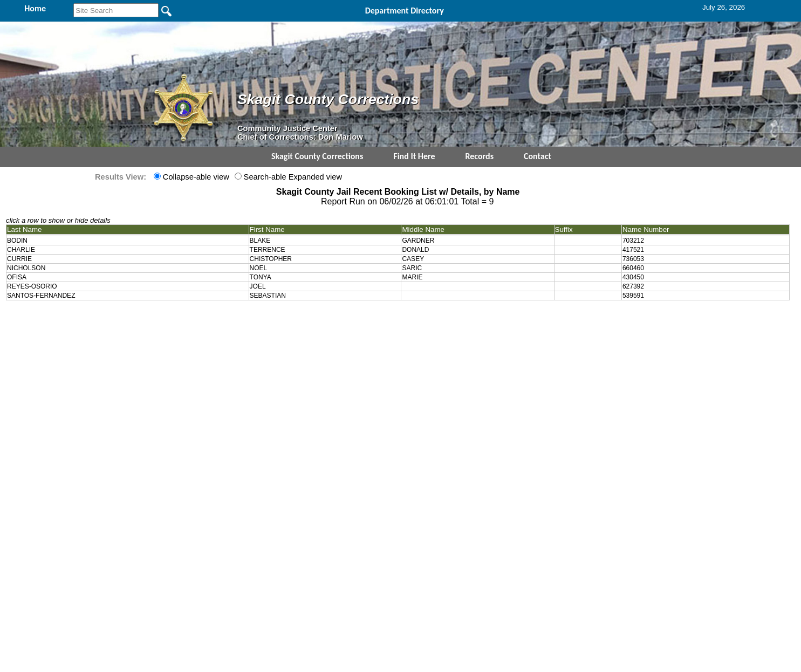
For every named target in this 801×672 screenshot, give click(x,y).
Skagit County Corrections (317, 156)
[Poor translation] (39, 519)
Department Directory (405, 11)
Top (221, 320)
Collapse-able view (195, 177)
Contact (538, 156)
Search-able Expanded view (292, 177)
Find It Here (414, 156)
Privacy (396, 320)
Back (254, 320)
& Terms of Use (436, 320)
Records (480, 156)
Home (296, 320)
